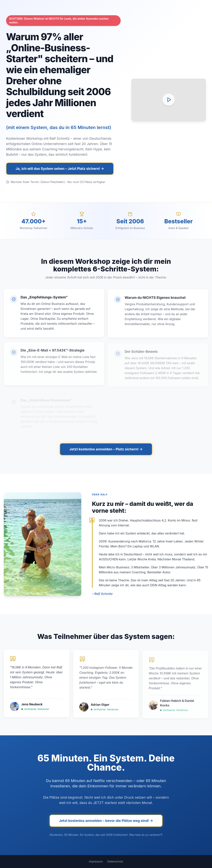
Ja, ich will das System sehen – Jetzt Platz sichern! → (60, 169)
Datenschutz (115, 861)
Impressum (96, 861)
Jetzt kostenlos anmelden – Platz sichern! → (106, 449)
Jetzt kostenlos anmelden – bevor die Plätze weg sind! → (106, 821)
